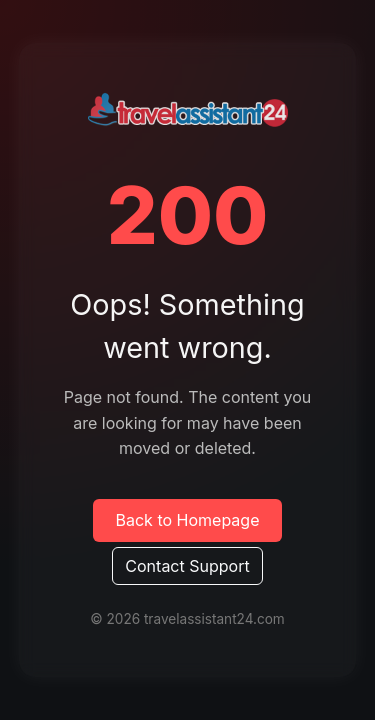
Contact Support (187, 566)
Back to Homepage (188, 520)
